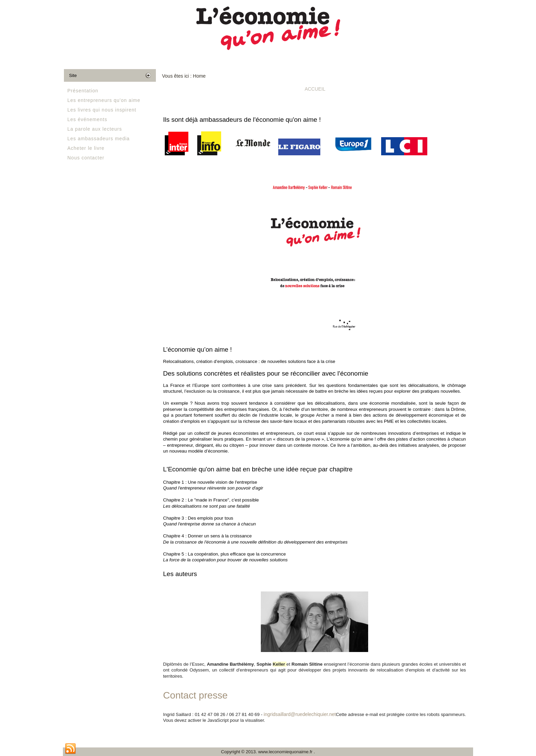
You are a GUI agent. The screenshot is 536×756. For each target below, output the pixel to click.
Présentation (83, 91)
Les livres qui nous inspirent (102, 110)
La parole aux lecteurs (95, 129)
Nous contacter (86, 158)
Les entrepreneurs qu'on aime (104, 100)
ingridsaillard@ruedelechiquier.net (300, 714)
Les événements (87, 119)
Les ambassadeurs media (98, 139)
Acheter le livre (86, 148)
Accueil (315, 89)
